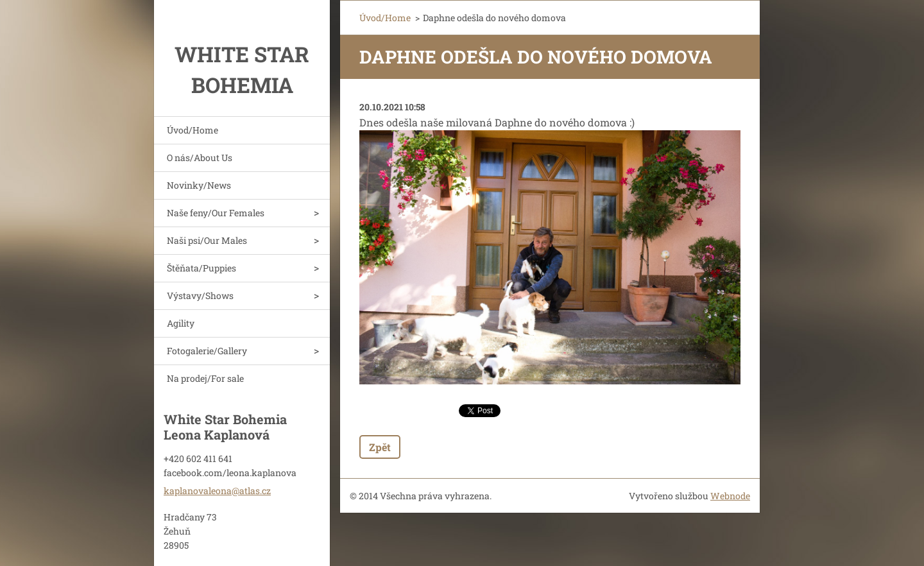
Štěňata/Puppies (201, 268)
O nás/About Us (200, 158)
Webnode (730, 496)
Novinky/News (199, 185)
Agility (181, 323)
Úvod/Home (193, 130)
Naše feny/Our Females (216, 213)
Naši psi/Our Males (207, 240)
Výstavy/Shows (200, 296)
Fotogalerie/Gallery (207, 351)
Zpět (380, 447)
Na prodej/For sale (205, 378)
